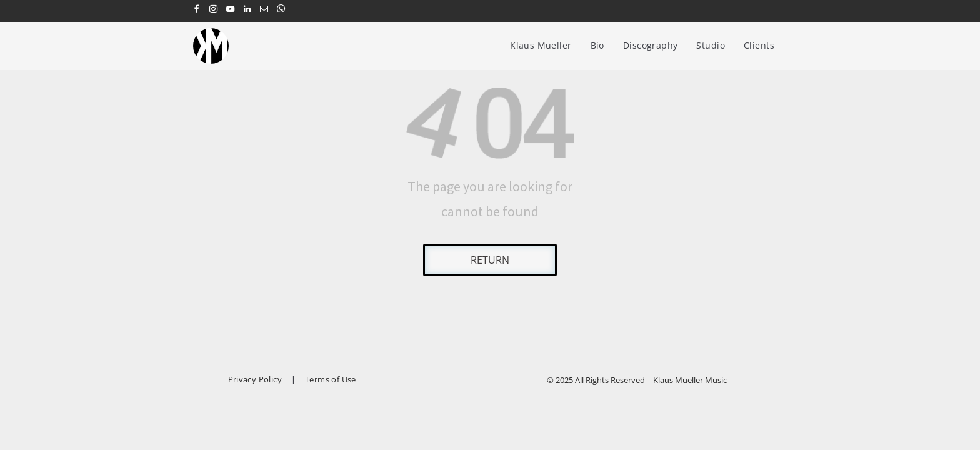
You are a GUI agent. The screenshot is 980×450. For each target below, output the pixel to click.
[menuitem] (541, 45)
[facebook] (196, 11)
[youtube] (230, 11)
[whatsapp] (281, 11)
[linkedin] (247, 11)
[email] (264, 11)
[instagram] (213, 11)
